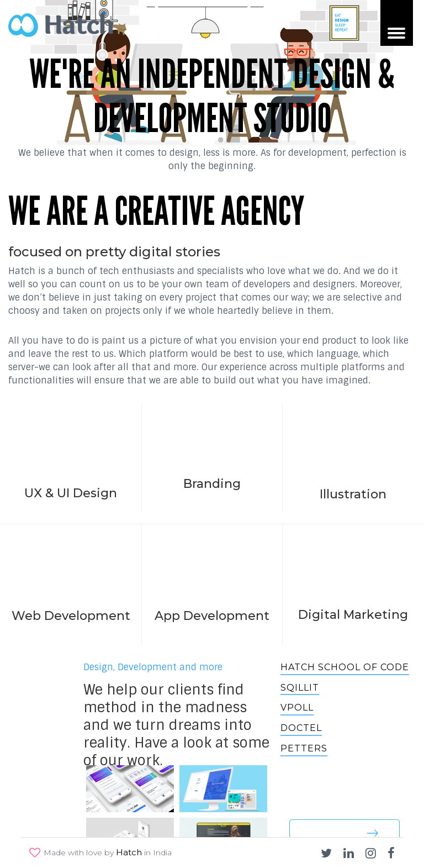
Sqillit (300, 688)
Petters (304, 748)
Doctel (301, 728)
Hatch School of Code (345, 667)
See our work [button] (344, 833)
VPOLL (297, 707)
